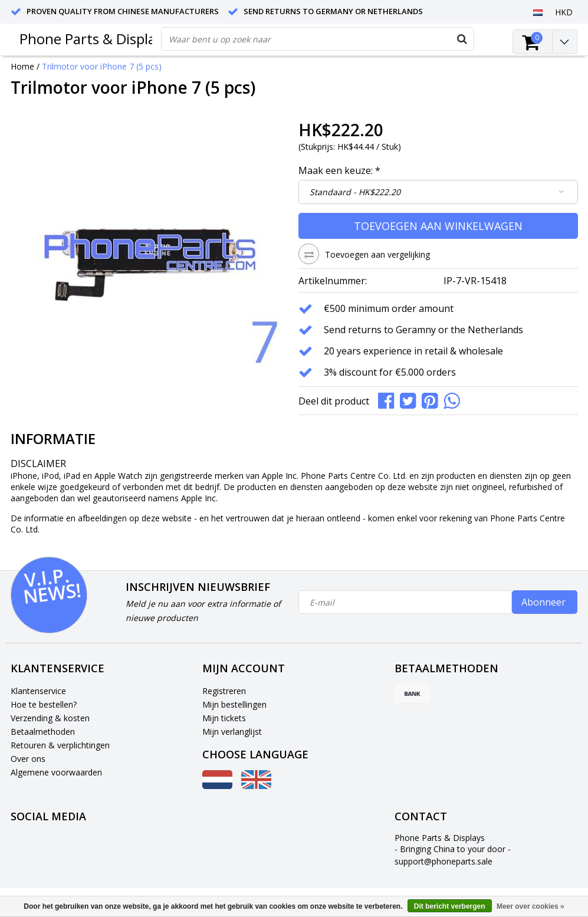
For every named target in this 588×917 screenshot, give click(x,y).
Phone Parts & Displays (94, 39)
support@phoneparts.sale (444, 861)
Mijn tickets (224, 718)
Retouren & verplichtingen (60, 745)
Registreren (224, 691)
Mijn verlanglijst (232, 732)
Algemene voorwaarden (56, 772)
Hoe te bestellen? (44, 704)
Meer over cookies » (530, 906)
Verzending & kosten (50, 718)
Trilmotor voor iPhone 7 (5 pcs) (102, 66)
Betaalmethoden (43, 732)
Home (22, 66)
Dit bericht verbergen (450, 906)
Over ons (28, 759)
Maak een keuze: (339, 170)
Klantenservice (38, 691)
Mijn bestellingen (234, 704)
